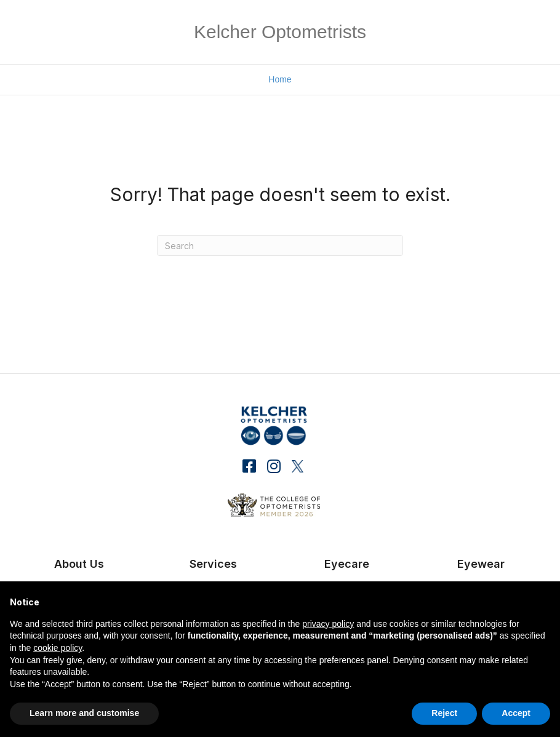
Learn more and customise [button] (84, 713)
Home (280, 79)
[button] (250, 466)
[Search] (280, 245)
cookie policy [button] (58, 648)
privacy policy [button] (328, 624)
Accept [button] (516, 713)
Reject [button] (444, 713)
